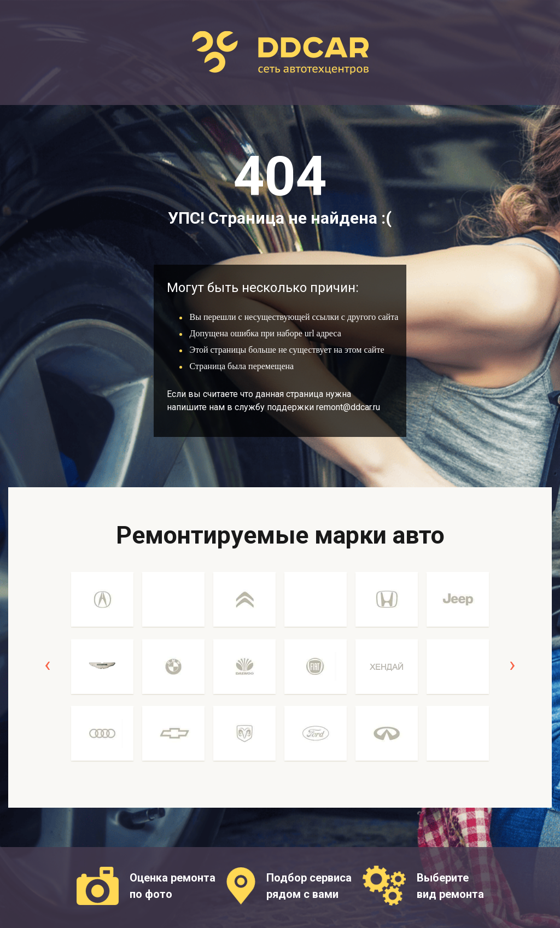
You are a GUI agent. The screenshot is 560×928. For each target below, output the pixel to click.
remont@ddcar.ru (348, 407)
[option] (102, 672)
